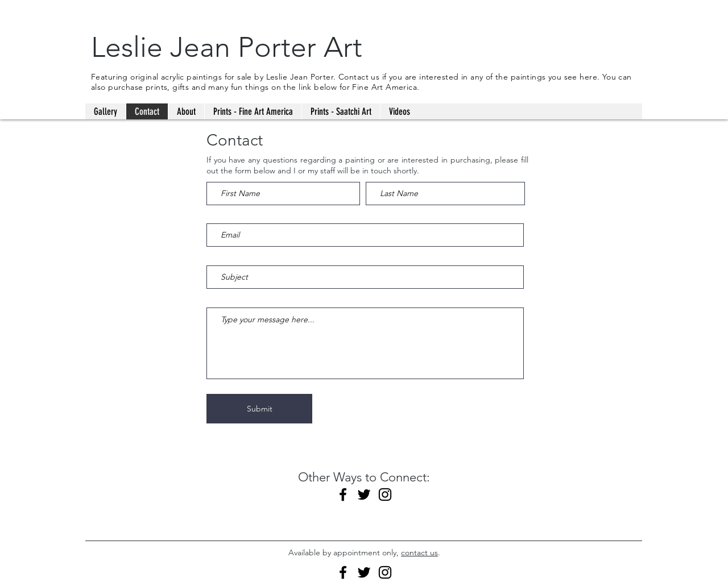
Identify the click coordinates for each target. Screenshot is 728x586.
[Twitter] (364, 494)
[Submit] (259, 409)
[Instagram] (385, 494)
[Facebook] (343, 494)
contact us (419, 552)
